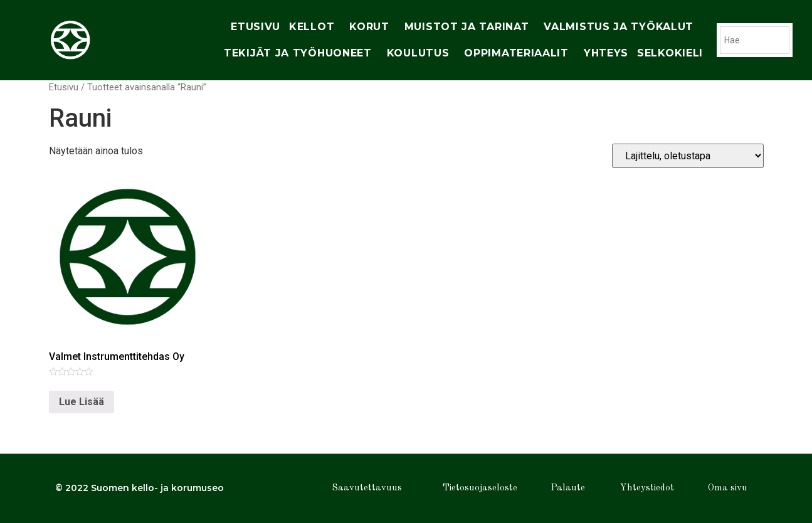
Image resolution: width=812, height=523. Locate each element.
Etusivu (256, 27)
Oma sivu (728, 488)
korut (372, 27)
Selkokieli (670, 53)
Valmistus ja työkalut (622, 27)
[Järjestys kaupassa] (688, 156)
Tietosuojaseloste (480, 488)
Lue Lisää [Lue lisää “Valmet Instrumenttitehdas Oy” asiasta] (82, 402)
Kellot (315, 27)
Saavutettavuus (367, 488)
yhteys (606, 53)
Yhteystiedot (647, 488)
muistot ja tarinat (470, 27)
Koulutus (421, 53)
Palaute (568, 488)
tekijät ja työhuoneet (301, 53)
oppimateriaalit (519, 53)
